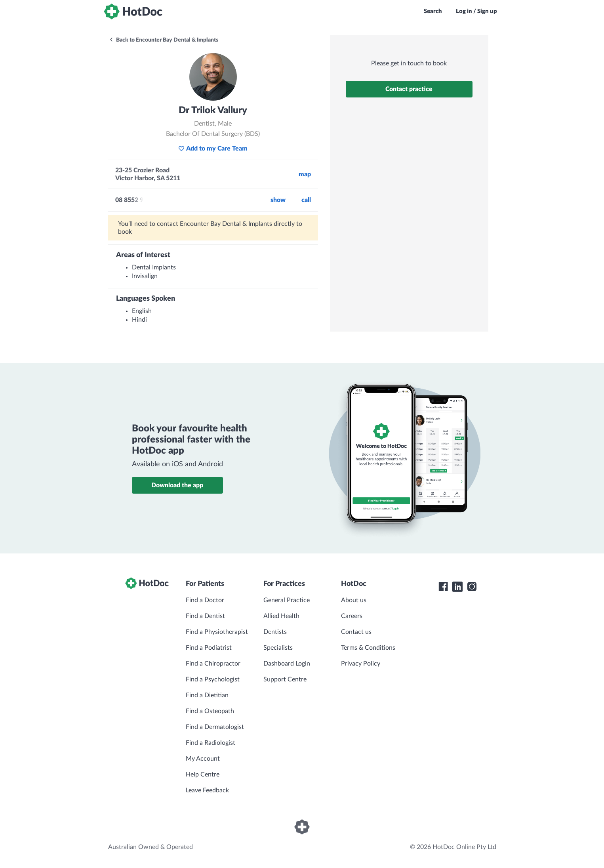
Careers (352, 616)
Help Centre (203, 775)
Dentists (275, 632)
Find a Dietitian (207, 695)
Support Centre (285, 679)
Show (278, 200)
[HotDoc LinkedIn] (457, 587)
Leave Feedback (207, 790)
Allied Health (281, 616)
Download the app (177, 485)
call (306, 200)
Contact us (356, 632)
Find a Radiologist (211, 743)
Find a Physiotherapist (217, 632)
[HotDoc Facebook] (443, 587)
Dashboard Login (287, 664)
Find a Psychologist (213, 679)
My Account (203, 759)
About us (354, 600)
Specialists (278, 648)
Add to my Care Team (213, 149)
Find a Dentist (205, 616)
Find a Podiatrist (209, 648)
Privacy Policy (361, 664)
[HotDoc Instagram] (472, 587)
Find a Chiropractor (213, 664)
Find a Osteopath (210, 711)
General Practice (287, 600)
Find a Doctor (205, 600)
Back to (164, 40)
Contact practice (409, 89)
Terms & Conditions (368, 648)
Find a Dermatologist (215, 727)
